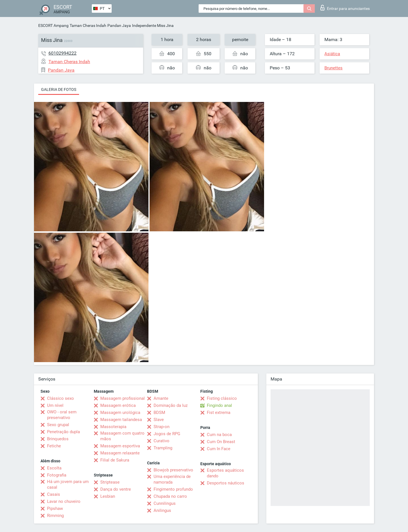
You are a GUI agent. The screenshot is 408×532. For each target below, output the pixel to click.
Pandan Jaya (119, 25)
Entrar (345, 8)
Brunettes (333, 68)
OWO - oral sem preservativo (62, 415)
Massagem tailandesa (121, 420)
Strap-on (161, 427)
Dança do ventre (116, 489)
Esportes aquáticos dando (225, 473)
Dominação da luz (171, 405)
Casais (54, 494)
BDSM (159, 413)
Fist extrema (219, 413)
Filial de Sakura (115, 460)
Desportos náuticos (226, 483)
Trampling (163, 448)
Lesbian (108, 496)
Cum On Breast (221, 442)
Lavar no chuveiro (64, 501)
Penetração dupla (63, 432)
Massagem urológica (120, 413)
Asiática (332, 54)
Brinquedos (58, 439)
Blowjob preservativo (173, 470)
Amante (161, 398)
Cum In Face (219, 449)
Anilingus (162, 510)
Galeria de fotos (59, 89)
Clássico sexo (60, 398)
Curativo (161, 441)
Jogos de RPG (167, 434)
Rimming (55, 516)
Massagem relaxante (120, 453)
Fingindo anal (219, 405)
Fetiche (54, 446)
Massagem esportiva (120, 446)
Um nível (55, 405)
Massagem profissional (123, 398)
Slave (159, 420)
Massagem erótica (118, 405)
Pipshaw (55, 509)
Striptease (110, 482)
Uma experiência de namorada (172, 479)
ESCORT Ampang (53, 25)
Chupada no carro (170, 496)
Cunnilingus (165, 503)
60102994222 (62, 53)
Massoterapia (113, 427)
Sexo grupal (58, 425)
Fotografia (57, 475)
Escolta (54, 468)
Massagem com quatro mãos (122, 436)
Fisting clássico (222, 398)
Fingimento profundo (173, 489)
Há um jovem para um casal (68, 484)
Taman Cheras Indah (88, 25)
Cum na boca (219, 435)
